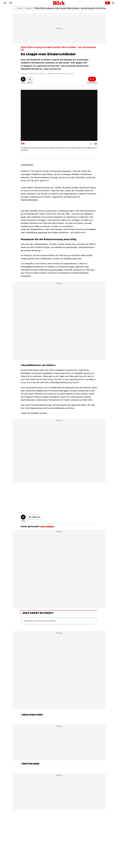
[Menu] (5, 3)
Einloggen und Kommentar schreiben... (40, 621)
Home (20, 8)
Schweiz (28, 8)
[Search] (11, 3)
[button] (34, 517)
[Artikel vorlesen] (30, 79)
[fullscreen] (59, 115)
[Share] (23, 79)
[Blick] (59, 3)
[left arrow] (95, 144)
